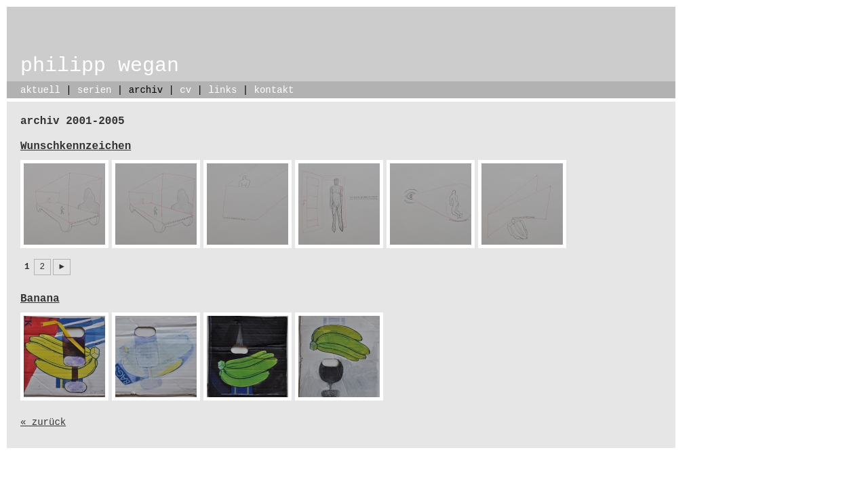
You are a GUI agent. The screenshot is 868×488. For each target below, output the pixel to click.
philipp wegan (100, 66)
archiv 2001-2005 (73, 121)
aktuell (40, 90)
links (222, 90)
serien (94, 90)
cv (185, 90)
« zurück (43, 422)
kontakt (274, 90)
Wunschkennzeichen (76, 146)
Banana (40, 299)
